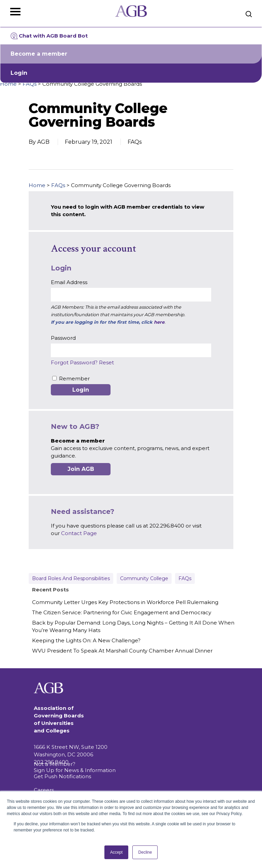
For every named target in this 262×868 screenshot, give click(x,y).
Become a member (39, 54)
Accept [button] (117, 852)
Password (63, 338)
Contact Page (79, 533)
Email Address (69, 282)
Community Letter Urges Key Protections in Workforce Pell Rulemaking (125, 602)
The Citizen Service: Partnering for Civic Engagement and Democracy (122, 612)
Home (8, 84)
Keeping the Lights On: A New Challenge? (86, 640)
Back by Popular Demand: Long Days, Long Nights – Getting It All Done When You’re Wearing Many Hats (133, 626)
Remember (74, 379)
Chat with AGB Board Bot (49, 36)
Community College (144, 578)
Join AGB (81, 469)
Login (19, 73)
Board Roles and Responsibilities (71, 578)
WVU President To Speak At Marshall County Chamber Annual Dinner (122, 651)
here (159, 322)
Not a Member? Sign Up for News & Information (75, 767)
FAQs (30, 84)
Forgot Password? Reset (82, 362)
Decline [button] (145, 852)
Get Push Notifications (62, 776)
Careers (44, 790)
